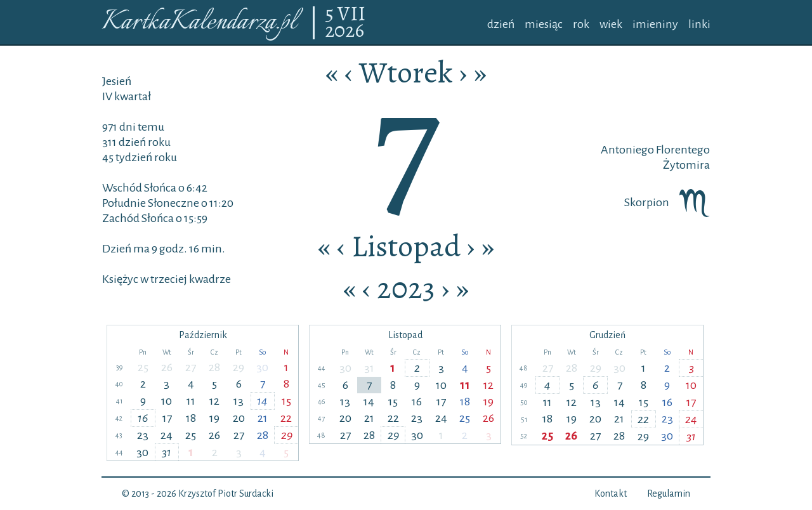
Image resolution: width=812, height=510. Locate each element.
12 (214, 401)
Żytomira (686, 165)
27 (191, 367)
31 (167, 452)
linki (699, 24)
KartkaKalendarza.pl (199, 23)
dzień (501, 24)
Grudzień (607, 335)
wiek (611, 24)
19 (214, 418)
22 (286, 418)
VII (351, 15)
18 (191, 418)
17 (167, 418)
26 (167, 367)
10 (167, 401)
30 (262, 367)
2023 (406, 288)
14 (262, 401)
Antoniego (627, 150)
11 (191, 401)
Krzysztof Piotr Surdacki (226, 494)
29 (239, 367)
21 (263, 418)
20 (239, 418)
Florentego (682, 150)
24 (167, 435)
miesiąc (544, 24)
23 (143, 435)
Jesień (117, 81)
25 (143, 367)
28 (214, 367)
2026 (344, 31)
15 (286, 401)
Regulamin (669, 494)
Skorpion (667, 202)
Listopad (406, 246)
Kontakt (611, 494)
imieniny (655, 24)
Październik (203, 335)
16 (143, 418)
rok (581, 24)
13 (239, 401)
